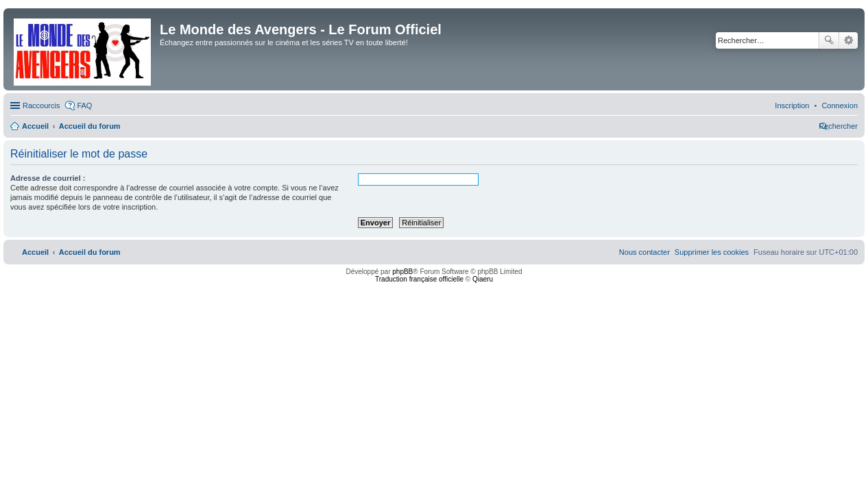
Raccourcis (41, 105)
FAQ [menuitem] (84, 105)
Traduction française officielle (419, 279)
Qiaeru (483, 279)
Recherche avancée (848, 40)
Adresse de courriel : (48, 178)
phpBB (402, 272)
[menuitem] (840, 105)
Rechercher (829, 40)
